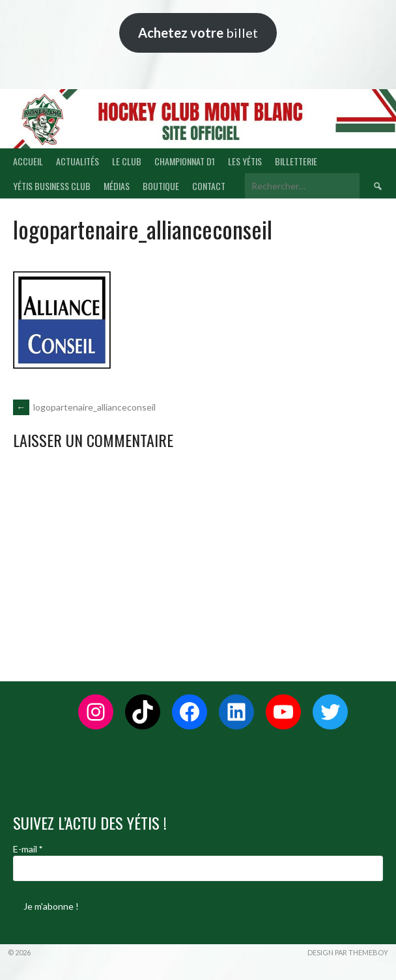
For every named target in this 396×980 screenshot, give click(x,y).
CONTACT (209, 186)
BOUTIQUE (161, 186)
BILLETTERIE (296, 161)
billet (198, 33)
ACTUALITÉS (78, 161)
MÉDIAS (117, 186)
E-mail (28, 849)
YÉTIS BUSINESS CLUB (52, 186)
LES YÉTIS (245, 161)
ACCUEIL (28, 161)
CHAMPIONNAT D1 (185, 161)
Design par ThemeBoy (348, 952)
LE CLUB (127, 161)
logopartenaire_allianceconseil (84, 407)
